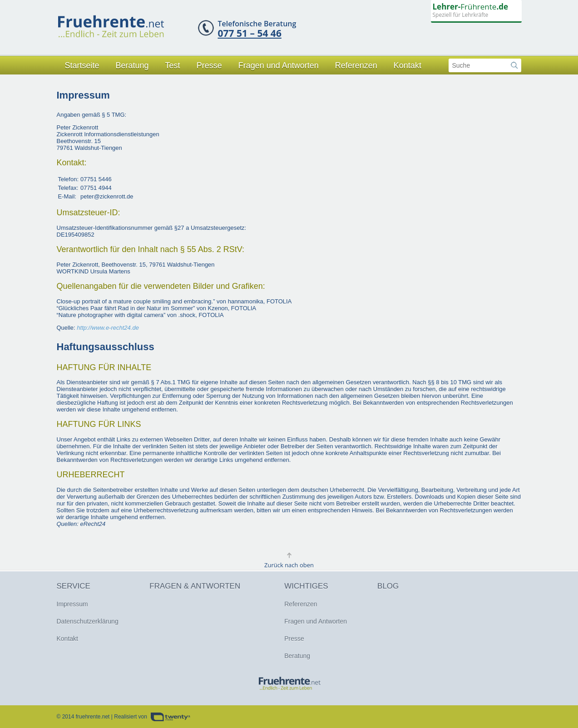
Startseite (82, 65)
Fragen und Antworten (279, 65)
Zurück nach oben (289, 565)
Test (173, 65)
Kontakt (408, 65)
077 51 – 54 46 (250, 33)
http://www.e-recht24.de (108, 328)
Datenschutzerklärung (88, 621)
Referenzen (356, 65)
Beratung (132, 65)
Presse (209, 65)
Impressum (72, 604)
